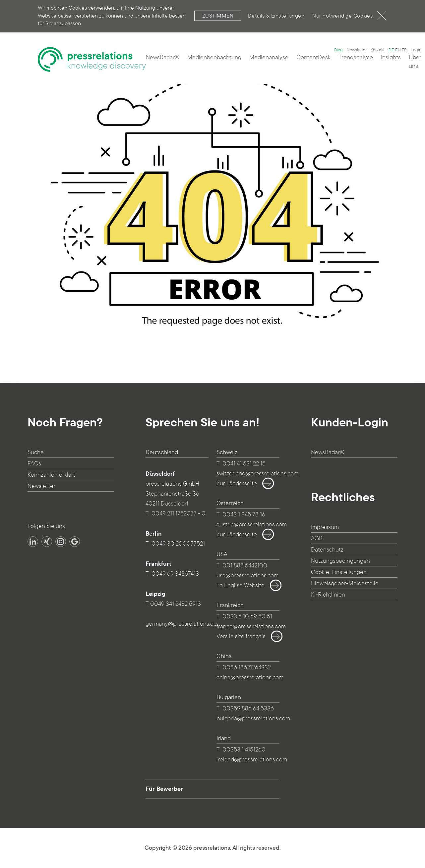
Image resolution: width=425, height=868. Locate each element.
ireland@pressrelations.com (252, 760)
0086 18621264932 (247, 668)
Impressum (325, 527)
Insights (391, 57)
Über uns (415, 62)
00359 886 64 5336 (248, 709)
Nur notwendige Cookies (349, 11)
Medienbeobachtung (214, 57)
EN (398, 50)
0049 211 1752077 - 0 (179, 514)
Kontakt (378, 50)
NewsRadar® (163, 57)
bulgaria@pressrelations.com (253, 719)
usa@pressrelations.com (247, 576)
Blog (338, 50)
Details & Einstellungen (276, 11)
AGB (317, 538)
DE (391, 50)
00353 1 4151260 (244, 750)
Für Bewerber (164, 789)
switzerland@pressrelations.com (257, 474)
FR (404, 50)
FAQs (34, 464)
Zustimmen (218, 11)
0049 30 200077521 (178, 544)
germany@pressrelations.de (181, 624)
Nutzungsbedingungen (340, 561)
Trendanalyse (356, 57)
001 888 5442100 (245, 566)
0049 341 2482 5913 (176, 604)
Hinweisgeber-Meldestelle (345, 583)
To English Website (246, 586)
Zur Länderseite (243, 484)
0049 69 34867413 (175, 574)
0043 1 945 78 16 (244, 515)
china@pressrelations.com (250, 677)
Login (416, 50)
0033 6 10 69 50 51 (247, 617)
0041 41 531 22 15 (244, 464)
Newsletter (357, 50)
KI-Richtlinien (328, 595)
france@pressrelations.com (251, 627)
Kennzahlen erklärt (51, 475)
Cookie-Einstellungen (339, 572)
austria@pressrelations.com (252, 525)
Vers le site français (247, 637)
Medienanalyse (269, 57)
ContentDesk (313, 57)
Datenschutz (327, 550)
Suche (36, 452)
